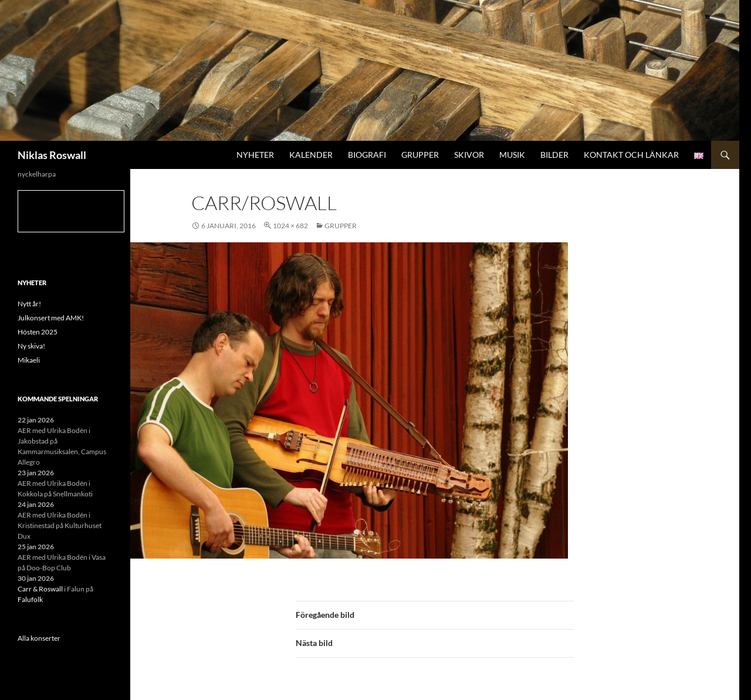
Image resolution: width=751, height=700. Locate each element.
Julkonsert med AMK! (51, 318)
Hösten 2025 (38, 332)
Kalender (311, 155)
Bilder (554, 155)
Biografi (367, 155)
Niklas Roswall (52, 155)
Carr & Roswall (40, 589)
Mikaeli (29, 360)
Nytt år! (29, 304)
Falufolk (30, 599)
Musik (512, 155)
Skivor (469, 155)
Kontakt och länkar (631, 155)
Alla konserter (39, 638)
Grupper (420, 155)
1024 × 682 (290, 226)
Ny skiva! (31, 346)
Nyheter (255, 155)
